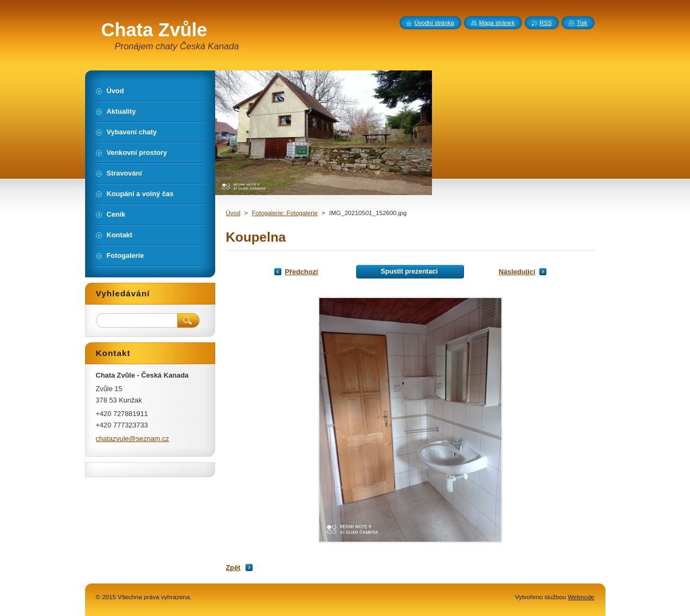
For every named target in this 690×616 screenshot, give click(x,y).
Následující (517, 272)
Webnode (581, 597)
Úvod (233, 213)
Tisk (582, 23)
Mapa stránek (497, 23)
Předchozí (302, 272)
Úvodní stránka (434, 23)
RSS (546, 23)
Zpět (233, 568)
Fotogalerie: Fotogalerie (285, 213)
